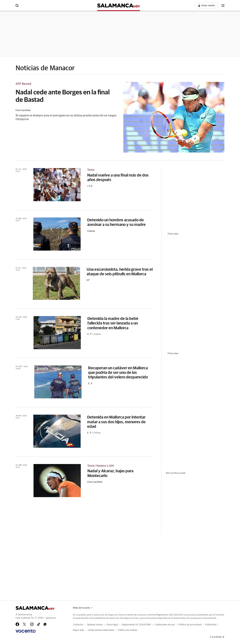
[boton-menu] (223, 5)
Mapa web (79, 630)
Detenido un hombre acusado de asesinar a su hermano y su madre (116, 222)
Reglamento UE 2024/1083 (136, 625)
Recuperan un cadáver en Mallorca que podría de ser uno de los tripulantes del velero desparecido (118, 372)
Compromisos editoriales (101, 630)
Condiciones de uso (165, 625)
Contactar (78, 625)
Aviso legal (112, 625)
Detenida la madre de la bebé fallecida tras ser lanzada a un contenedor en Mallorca (113, 323)
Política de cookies (128, 630)
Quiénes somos (95, 625)
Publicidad (211, 625)
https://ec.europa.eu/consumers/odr (198, 618)
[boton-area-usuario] (206, 5)
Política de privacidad (190, 625)
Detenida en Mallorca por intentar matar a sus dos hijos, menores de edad (116, 422)
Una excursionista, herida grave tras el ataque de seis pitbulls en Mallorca (120, 271)
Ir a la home (217, 637)
